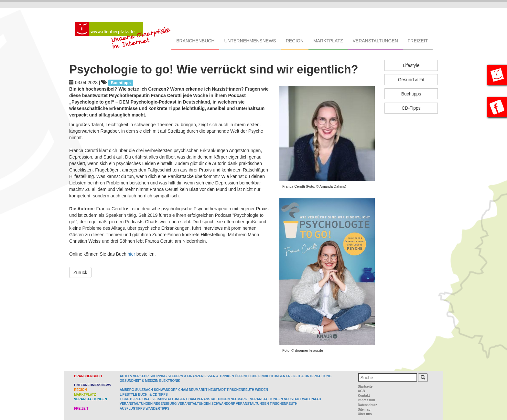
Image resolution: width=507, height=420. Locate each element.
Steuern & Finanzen (185, 376)
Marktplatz (328, 41)
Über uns (365, 414)
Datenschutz (367, 405)
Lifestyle (411, 65)
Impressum (367, 400)
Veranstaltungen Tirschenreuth (267, 404)
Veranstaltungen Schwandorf (206, 404)
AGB (361, 391)
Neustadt (217, 390)
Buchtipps (411, 94)
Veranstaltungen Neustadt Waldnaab (285, 399)
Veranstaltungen (375, 41)
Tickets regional (135, 399)
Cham (183, 390)
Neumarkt (198, 390)
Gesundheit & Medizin (139, 381)
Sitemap (364, 409)
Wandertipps (157, 409)
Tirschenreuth (241, 390)
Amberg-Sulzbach (136, 390)
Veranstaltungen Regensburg (148, 404)
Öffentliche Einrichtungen (260, 376)
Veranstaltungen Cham (174, 399)
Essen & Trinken (219, 376)
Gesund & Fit (411, 80)
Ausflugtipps (132, 409)
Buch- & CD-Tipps (153, 395)
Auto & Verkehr (135, 376)
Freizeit (418, 41)
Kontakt (364, 396)
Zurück (80, 272)
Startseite (365, 387)
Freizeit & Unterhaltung (309, 376)
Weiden (262, 390)
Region (295, 41)
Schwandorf (166, 390)
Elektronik (170, 381)
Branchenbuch (195, 41)
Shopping (158, 376)
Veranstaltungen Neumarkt (223, 399)
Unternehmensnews (250, 41)
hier (132, 254)
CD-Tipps (411, 108)
